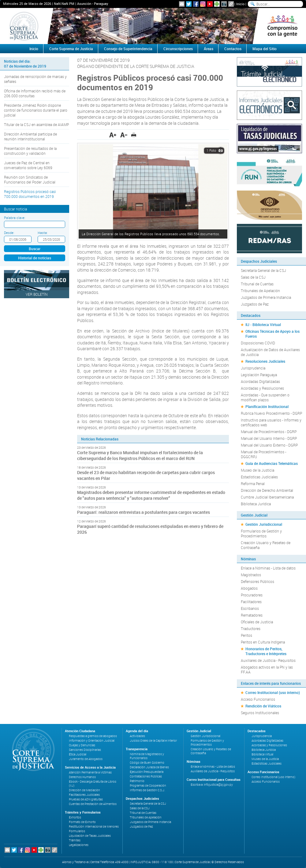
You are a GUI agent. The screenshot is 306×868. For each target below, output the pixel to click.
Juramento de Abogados (86, 759)
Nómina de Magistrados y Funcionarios (147, 756)
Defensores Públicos (257, 581)
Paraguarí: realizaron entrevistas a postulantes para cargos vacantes (144, 512)
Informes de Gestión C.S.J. (147, 790)
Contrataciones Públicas (146, 776)
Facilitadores (251, 602)
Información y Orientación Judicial (92, 741)
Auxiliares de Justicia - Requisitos (268, 660)
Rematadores (252, 615)
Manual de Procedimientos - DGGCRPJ (263, 454)
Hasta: (43, 233)
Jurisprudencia (253, 368)
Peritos (246, 635)
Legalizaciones (79, 845)
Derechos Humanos (82, 777)
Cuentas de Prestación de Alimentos (93, 804)
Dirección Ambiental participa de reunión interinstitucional (30, 136)
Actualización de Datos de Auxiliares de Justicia (270, 352)
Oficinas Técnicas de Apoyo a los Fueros (272, 334)
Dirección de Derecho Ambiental (267, 490)
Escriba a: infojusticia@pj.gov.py (212, 785)
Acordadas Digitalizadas (260, 381)
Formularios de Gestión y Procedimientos (261, 533)
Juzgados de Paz (255, 304)
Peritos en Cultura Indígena (263, 642)
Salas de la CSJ (253, 277)
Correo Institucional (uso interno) (273, 692)
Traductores (251, 629)
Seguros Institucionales (260, 713)
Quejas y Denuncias (82, 745)
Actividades (137, 736)
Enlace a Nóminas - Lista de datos (268, 568)
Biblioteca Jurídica (256, 504)
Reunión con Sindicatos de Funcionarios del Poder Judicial (30, 180)
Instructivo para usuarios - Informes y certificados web (271, 422)
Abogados (249, 588)
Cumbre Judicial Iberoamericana (267, 497)
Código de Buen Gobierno (147, 763)
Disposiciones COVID (258, 343)
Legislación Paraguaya (259, 375)
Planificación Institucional (267, 406)
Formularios (77, 831)
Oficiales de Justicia (257, 622)
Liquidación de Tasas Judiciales (90, 836)
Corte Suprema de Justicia (71, 49)
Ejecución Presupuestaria (147, 772)
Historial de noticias (35, 258)
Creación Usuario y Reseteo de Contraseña (266, 545)
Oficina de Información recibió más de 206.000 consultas (35, 93)
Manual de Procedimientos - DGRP (269, 432)
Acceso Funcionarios (258, 699)
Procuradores (252, 595)
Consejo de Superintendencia (128, 49)
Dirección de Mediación (84, 790)
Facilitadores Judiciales (84, 795)
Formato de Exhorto (82, 822)
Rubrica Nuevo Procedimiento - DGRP (271, 413)
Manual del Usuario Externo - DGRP (269, 445)
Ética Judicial (78, 754)
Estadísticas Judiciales (259, 477)
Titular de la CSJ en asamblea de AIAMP (36, 124)
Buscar (35, 249)
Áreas (209, 49)
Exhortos (75, 817)
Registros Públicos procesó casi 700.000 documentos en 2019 (30, 194)
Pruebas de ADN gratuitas (86, 799)
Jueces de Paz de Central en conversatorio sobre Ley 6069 (28, 165)
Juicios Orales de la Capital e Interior (153, 741)
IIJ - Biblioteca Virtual (263, 325)
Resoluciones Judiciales (265, 361)
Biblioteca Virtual (262, 754)
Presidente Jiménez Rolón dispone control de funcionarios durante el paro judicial (36, 110)
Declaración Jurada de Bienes (149, 767)
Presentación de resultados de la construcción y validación (30, 151)
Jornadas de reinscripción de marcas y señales (35, 79)
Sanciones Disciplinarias (85, 750)
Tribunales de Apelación (260, 291)
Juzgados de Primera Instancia (266, 297)
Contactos (233, 49)
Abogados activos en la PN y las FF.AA (267, 670)
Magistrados (251, 575)
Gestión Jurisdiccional (264, 524)
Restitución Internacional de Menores (94, 827)
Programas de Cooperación (148, 786)
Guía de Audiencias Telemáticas (272, 463)
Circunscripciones (178, 49)
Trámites (75, 840)
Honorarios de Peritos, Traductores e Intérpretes (266, 651)
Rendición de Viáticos (263, 706)
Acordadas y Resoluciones (262, 388)
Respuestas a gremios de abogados (93, 736)
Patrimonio (137, 781)
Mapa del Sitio (265, 49)
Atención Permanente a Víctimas (90, 772)
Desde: (9, 233)
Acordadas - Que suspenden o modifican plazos (265, 397)
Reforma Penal (253, 484)
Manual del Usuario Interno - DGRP (269, 438)
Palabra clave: (15, 218)
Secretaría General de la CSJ (263, 270)
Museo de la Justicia (257, 470)
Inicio (240, 4)
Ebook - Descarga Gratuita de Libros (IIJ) (93, 784)
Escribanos (250, 608)
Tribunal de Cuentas (257, 284)
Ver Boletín (37, 294)
